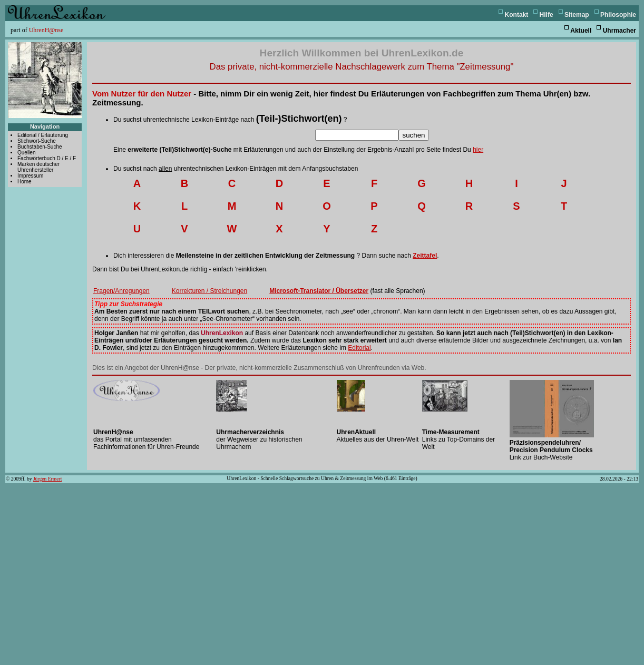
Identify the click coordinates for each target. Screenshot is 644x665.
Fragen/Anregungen (121, 291)
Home (25, 182)
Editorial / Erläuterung (43, 135)
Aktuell (581, 31)
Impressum (30, 176)
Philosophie (618, 15)
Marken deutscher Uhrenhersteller (38, 167)
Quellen (26, 153)
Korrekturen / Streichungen (209, 291)
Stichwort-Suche (37, 141)
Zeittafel (425, 256)
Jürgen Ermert (47, 479)
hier (478, 150)
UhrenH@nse (46, 30)
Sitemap (577, 15)
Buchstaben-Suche (40, 147)
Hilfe (547, 15)
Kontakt (517, 15)
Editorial (359, 348)
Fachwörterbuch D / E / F (47, 158)
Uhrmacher (619, 31)
